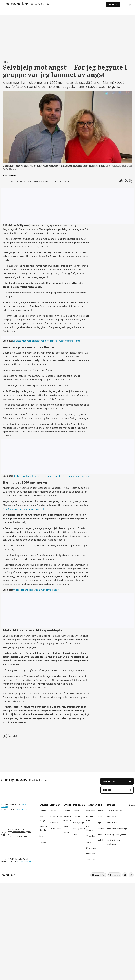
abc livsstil (116, 875)
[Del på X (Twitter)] (126, 181)
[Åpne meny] (124, 4)
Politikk (43, 842)
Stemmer (55, 805)
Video (132, 805)
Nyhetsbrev (91, 854)
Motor (66, 832)
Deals (75, 834)
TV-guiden (91, 836)
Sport (42, 836)
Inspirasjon (79, 805)
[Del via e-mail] (130, 181)
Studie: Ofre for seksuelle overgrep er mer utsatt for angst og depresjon (51, 476)
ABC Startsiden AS (24, 861)
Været (89, 842)
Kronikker (54, 822)
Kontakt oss (109, 781)
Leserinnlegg (55, 828)
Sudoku (101, 828)
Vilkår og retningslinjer (117, 834)
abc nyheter (100, 875)
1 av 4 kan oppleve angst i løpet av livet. (24, 509)
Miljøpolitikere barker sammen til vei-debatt (36, 590)
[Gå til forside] (27, 4)
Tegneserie (91, 860)
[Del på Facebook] (121, 181)
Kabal (100, 840)
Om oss (111, 805)
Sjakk (100, 822)
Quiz (100, 817)
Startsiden (91, 811)
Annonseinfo (113, 822)
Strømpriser (91, 848)
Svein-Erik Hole (22, 809)
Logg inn (113, 4)
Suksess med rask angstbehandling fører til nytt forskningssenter (47, 341)
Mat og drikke (79, 828)
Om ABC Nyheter (115, 811)
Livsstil (67, 805)
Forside (43, 811)
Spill (100, 805)
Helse (66, 826)
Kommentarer (56, 817)
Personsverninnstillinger (117, 828)
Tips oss (107, 790)
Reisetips (77, 817)
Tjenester (91, 805)
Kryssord (102, 834)
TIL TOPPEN (7, 875)
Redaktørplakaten (19, 832)
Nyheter (44, 805)
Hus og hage (78, 822)
